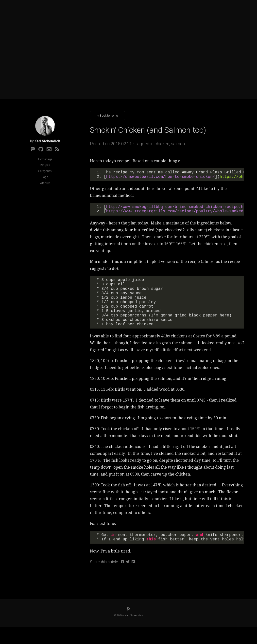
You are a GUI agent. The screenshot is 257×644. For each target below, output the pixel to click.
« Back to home (108, 116)
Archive (45, 183)
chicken (162, 144)
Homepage (45, 159)
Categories (45, 171)
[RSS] (57, 149)
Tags (45, 177)
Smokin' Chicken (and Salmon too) (148, 130)
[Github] (41, 149)
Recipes (45, 165)
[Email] (49, 149)
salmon (178, 144)
